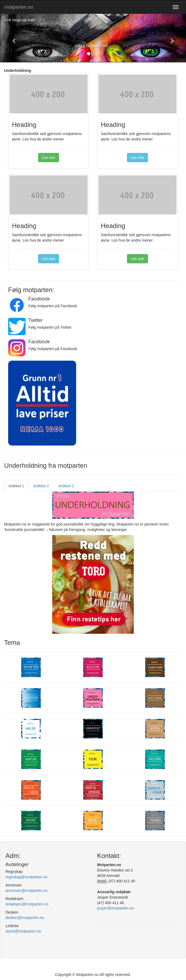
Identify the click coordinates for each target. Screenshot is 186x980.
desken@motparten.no (25, 918)
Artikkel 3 (66, 486)
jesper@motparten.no (115, 908)
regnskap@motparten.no (26, 877)
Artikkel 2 (41, 486)
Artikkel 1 (16, 486)
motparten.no (19, 7)
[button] (14, 38)
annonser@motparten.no (27, 891)
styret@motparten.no (23, 931)
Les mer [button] (49, 158)
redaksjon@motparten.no (27, 904)
